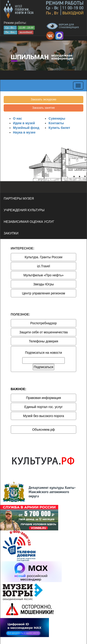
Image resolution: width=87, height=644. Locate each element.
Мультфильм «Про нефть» (43, 275)
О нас (18, 118)
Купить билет (59, 128)
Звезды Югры (43, 284)
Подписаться (44, 367)
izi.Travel (44, 266)
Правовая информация (43, 398)
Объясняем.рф (44, 430)
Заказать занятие (43, 108)
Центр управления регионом (44, 293)
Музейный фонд (26, 128)
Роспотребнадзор (44, 323)
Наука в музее (24, 132)
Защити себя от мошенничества (43, 332)
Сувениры (57, 118)
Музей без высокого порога (43, 416)
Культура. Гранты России (43, 257)
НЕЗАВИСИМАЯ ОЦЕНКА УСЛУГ (29, 222)
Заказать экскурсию (43, 99)
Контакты (56, 123)
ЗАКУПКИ (11, 233)
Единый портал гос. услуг (43, 407)
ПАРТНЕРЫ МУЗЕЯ (19, 198)
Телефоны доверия (43, 341)
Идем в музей (24, 123)
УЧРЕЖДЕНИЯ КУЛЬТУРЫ (24, 210)
